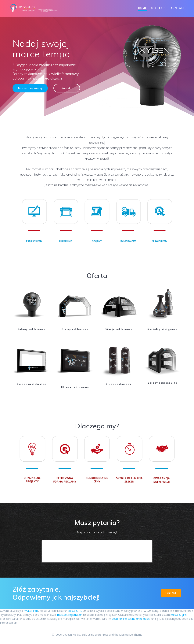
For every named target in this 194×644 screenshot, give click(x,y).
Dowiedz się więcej (30, 88)
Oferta (157, 8)
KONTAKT (171, 593)
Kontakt (178, 8)
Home (142, 8)
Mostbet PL (75, 611)
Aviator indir (31, 611)
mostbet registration (70, 615)
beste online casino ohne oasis (131, 619)
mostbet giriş (179, 615)
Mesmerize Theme (131, 635)
